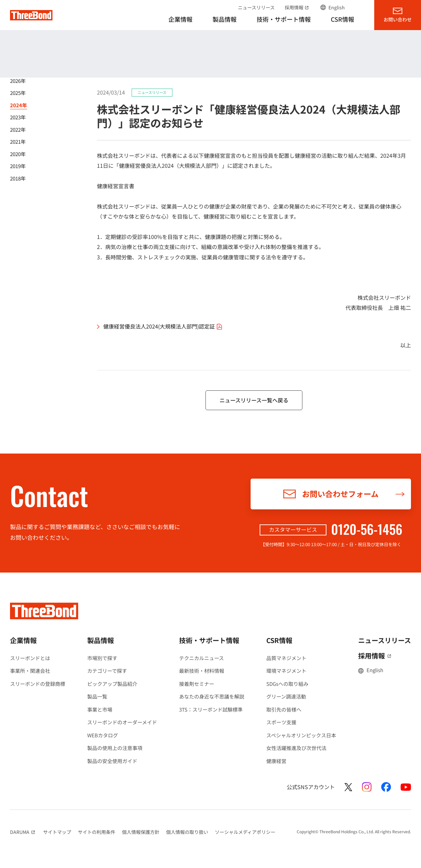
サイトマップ (57, 832)
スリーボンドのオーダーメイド (122, 722)
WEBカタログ (103, 735)
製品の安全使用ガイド (112, 761)
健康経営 (276, 761)
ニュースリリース (256, 7)
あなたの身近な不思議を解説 (212, 696)
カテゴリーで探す (107, 671)
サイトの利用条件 (97, 832)
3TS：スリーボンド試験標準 (211, 709)
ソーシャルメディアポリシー (245, 832)
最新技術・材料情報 (202, 671)
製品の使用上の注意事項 (115, 748)
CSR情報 (279, 640)
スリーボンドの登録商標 (38, 684)
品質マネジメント (286, 658)
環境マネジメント (286, 671)
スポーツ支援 (281, 722)
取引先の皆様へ (284, 709)
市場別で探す (102, 658)
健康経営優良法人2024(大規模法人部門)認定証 (164, 326)
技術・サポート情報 (209, 640)
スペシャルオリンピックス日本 (301, 735)
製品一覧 (97, 696)
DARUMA (23, 832)
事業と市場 (100, 709)
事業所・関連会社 (30, 671)
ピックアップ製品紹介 (112, 684)
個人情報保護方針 (141, 832)
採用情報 (298, 7)
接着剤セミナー (197, 684)
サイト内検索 (358, 7)
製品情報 (101, 640)
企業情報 (23, 640)
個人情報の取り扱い (187, 832)
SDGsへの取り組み (287, 684)
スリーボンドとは (30, 658)
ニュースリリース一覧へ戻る (254, 400)
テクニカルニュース (201, 658)
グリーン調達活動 (286, 696)
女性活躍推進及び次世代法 (296, 748)
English (337, 7)
